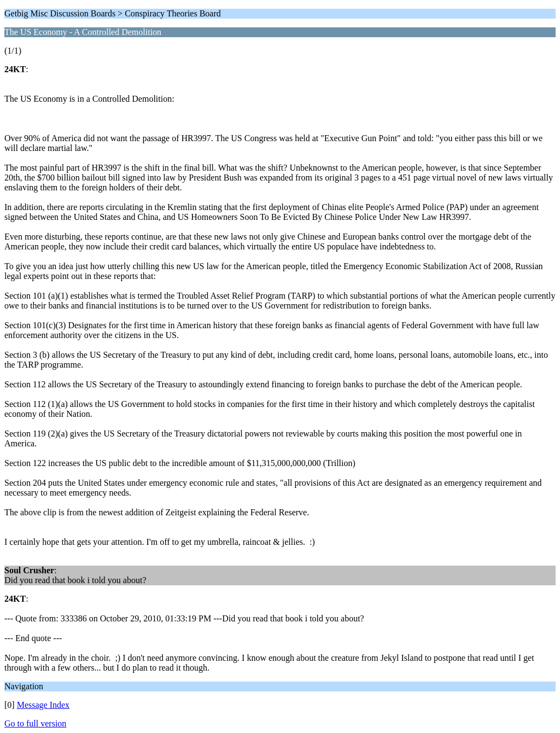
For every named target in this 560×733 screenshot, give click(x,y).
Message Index (43, 705)
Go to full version (35, 723)
